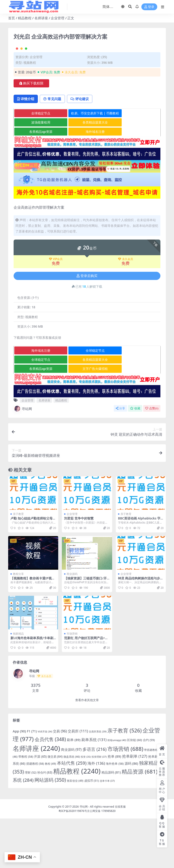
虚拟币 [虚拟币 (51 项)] (92, 830)
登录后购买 (87, 325)
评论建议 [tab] (82, 148)
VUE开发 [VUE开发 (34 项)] (45, 781)
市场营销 (72, 683)
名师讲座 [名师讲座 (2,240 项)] (36, 798)
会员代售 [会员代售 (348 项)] (50, 789)
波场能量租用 (38, 172)
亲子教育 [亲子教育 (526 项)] (124, 780)
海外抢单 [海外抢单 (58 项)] (115, 813)
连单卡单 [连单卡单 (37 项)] (107, 830)
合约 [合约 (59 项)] (149, 790)
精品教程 (25, 18)
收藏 (135, 458)
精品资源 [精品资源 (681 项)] (140, 821)
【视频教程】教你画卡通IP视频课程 (33, 630)
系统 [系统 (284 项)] (23, 830)
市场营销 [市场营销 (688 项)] (125, 798)
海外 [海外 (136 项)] (96, 813)
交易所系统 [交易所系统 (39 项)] (98, 781)
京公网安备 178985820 (101, 860)
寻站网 (23, 458)
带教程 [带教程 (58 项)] (26, 806)
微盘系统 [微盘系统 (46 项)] (72, 806)
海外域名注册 (87, 181)
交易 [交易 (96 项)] (60, 781)
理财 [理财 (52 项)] (30, 822)
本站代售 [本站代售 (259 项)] (72, 812)
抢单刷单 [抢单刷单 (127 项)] (135, 806)
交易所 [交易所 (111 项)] (78, 781)
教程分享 (18, 623)
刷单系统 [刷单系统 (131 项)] (94, 789)
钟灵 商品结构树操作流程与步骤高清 (141, 630)
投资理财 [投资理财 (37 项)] (99, 806)
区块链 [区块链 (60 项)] (135, 790)
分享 (120, 458)
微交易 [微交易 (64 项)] (55, 806)
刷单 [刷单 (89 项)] (74, 789)
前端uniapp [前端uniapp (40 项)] (117, 790)
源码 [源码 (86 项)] (131, 813)
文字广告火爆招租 (87, 418)
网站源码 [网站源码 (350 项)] (50, 830)
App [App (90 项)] (19, 781)
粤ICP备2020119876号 (73, 860)
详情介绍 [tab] (26, 148)
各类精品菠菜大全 (87, 172)
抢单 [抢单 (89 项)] (114, 806)
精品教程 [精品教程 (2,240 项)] (77, 821)
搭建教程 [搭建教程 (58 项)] (35, 813)
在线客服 (120, 856)
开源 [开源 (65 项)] (40, 806)
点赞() (152, 458)
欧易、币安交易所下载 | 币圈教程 (87, 163)
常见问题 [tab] (54, 148)
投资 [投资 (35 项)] (86, 806)
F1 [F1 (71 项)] (32, 781)
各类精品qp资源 (38, 181)
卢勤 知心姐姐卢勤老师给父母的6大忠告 (33, 570)
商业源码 (72, 623)
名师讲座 (41, 18)
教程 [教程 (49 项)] (50, 813)
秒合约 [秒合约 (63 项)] (45, 822)
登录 (149, 7)
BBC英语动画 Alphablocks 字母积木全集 (139, 570)
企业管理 (58, 18)
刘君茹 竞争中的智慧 (79, 568)
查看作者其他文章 (87, 750)
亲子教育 (18, 564)
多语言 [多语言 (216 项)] (94, 799)
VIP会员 (56, 309)
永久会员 (126, 309)
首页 (12, 18)
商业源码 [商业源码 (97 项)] (71, 799)
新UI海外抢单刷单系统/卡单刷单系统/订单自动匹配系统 (32, 690)
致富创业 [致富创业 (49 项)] (75, 830)
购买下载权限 (31, 133)
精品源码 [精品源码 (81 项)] (111, 822)
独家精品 (18, 683)
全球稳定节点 (38, 163)
